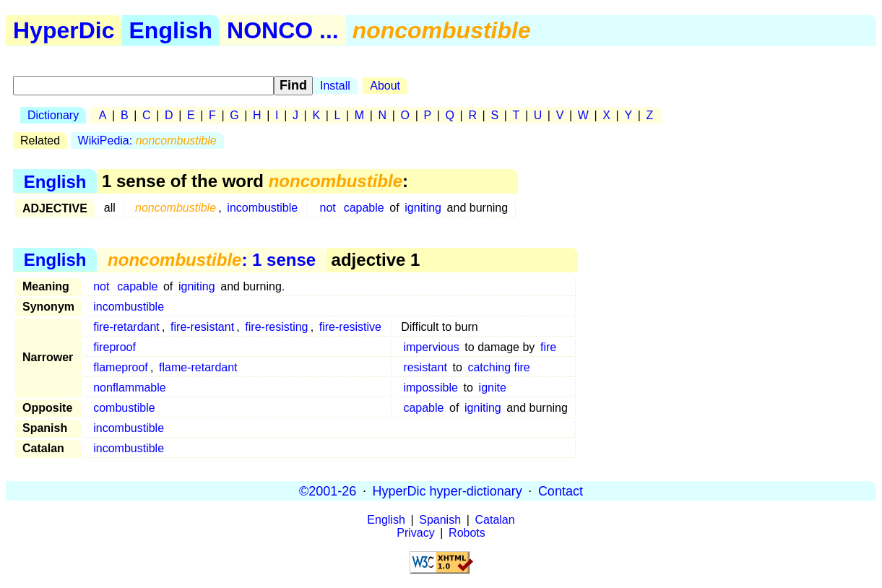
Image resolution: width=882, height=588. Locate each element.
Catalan (495, 520)
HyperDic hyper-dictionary (448, 490)
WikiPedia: (147, 140)
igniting (423, 208)
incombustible (262, 208)
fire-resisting (276, 327)
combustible (124, 408)
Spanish (440, 520)
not (328, 208)
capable (364, 208)
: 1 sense (212, 260)
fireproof (114, 347)
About (385, 86)
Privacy (415, 533)
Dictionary (53, 115)
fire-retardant (126, 327)
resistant (425, 367)
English (171, 30)
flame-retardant (198, 367)
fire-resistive (350, 327)
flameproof (121, 367)
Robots (467, 533)
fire (548, 347)
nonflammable (130, 388)
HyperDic (64, 30)
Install (335, 86)
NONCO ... (283, 30)
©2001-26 (328, 490)
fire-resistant (202, 327)
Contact (561, 490)
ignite (493, 388)
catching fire (498, 367)
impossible (431, 388)
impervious (431, 347)
